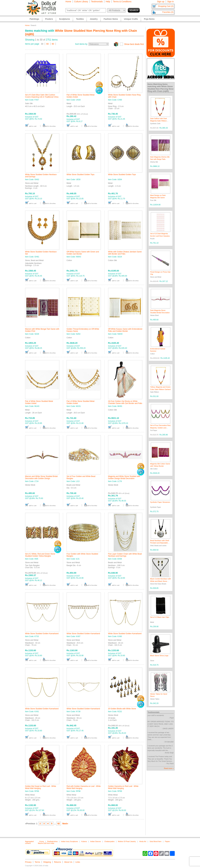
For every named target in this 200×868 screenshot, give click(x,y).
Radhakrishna (52, 841)
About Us (68, 862)
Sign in (171, 2)
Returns (58, 862)
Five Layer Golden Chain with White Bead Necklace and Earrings (125, 555)
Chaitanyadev (109, 841)
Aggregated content (29, 842)
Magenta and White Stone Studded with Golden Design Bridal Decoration (124, 477)
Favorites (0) (168, 12)
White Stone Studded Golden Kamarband (42, 634)
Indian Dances (96, 841)
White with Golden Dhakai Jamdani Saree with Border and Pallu (125, 253)
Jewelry (94, 19)
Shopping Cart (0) (166, 6)
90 (53, 44)
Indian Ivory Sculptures (69, 841)
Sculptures (64, 19)
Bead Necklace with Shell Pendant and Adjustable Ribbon (160, 543)
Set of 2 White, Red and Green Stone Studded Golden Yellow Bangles (40, 555)
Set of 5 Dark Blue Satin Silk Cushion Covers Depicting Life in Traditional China (42, 96)
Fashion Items (111, 19)
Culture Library (81, 2)
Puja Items (149, 19)
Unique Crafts (131, 19)
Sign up (161, 2)
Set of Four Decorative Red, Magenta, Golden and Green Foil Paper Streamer (160, 428)
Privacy (28, 862)
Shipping (47, 862)
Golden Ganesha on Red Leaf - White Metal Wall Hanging (123, 787)
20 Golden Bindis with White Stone (122, 709)
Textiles (80, 19)
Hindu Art (143, 841)
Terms (37, 862)
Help (108, 2)
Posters (49, 19)
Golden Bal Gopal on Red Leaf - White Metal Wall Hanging (41, 787)
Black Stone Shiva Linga (159, 656)
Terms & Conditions (122, 2)
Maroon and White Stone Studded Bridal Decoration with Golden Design (41, 477)
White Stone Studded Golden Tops (81, 175)
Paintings (34, 19)
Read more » (169, 768)
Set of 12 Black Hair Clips (160, 617)
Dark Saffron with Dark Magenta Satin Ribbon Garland (159, 121)
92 (59, 824)
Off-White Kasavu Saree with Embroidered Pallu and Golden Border (125, 330)
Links (78, 862)
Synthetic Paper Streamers (160, 502)
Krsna (42, 841)
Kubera (84, 841)
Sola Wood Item (155, 841)
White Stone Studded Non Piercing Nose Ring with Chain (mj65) (161, 89)
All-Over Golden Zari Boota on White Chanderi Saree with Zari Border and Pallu (125, 402)
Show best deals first (134, 44)
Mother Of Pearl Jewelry (127, 841)
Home (68, 2)
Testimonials (97, 2)
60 (48, 44)
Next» (65, 824)
